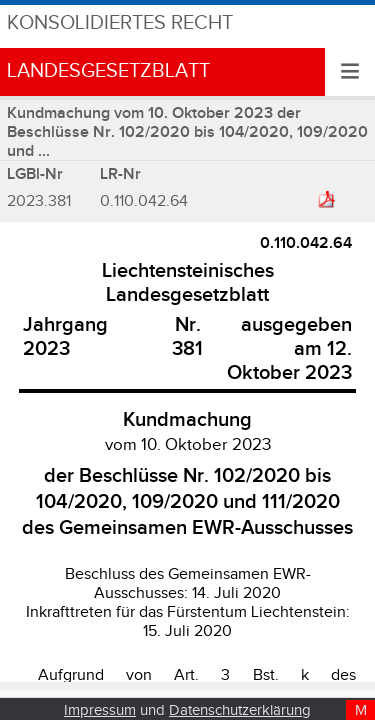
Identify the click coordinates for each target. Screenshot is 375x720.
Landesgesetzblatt (108, 71)
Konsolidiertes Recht (120, 23)
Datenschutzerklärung (240, 710)
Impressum (100, 710)
